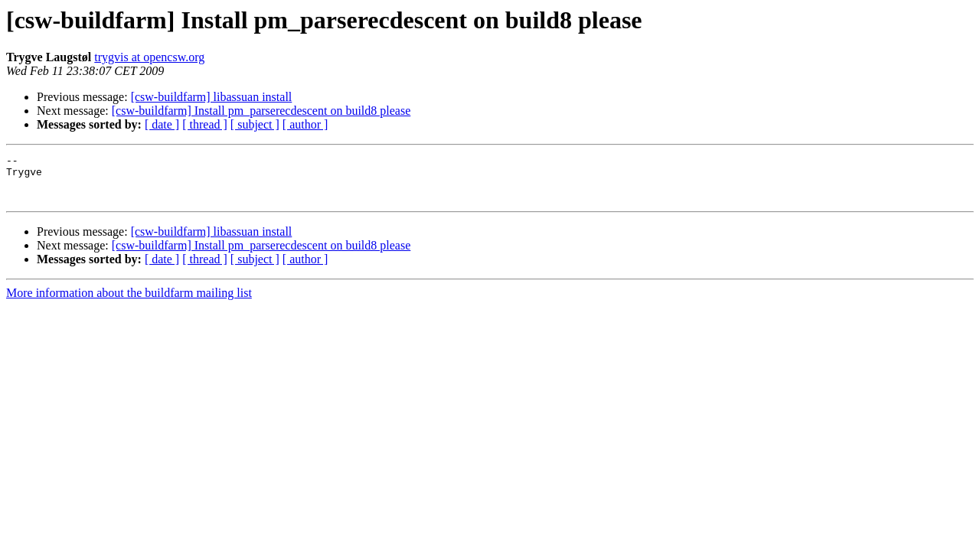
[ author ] (305, 124)
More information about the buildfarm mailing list (129, 302)
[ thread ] (205, 124)
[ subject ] (255, 124)
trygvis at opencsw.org (149, 57)
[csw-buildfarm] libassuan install (212, 97)
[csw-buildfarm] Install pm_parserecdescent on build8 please (261, 111)
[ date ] (162, 124)
